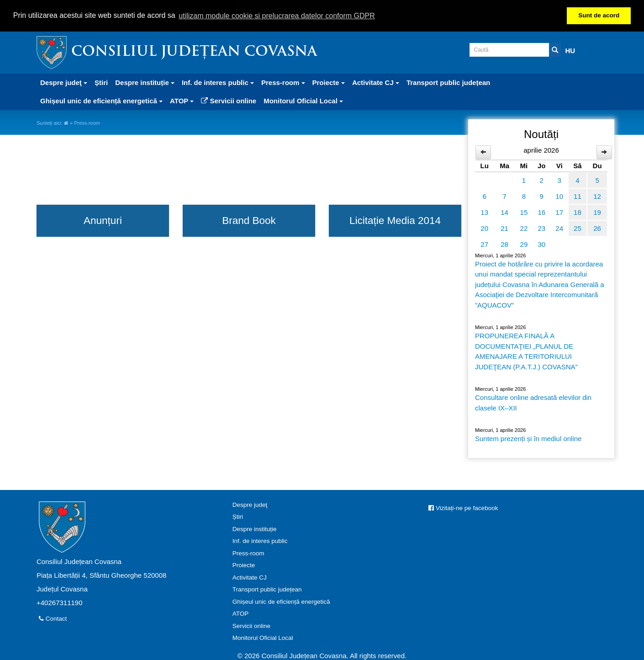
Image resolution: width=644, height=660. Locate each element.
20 (484, 227)
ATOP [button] (182, 100)
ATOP (241, 613)
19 (597, 211)
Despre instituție (255, 528)
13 (484, 211)
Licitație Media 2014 (395, 220)
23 (541, 227)
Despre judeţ (250, 504)
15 (524, 211)
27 (484, 243)
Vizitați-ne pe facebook (463, 507)
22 (524, 227)
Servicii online (229, 100)
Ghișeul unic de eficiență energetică (281, 601)
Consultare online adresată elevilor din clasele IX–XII (533, 402)
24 (559, 227)
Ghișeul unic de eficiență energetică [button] (101, 100)
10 (559, 195)
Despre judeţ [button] (64, 82)
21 (504, 227)
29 (524, 243)
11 (578, 195)
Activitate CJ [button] (376, 82)
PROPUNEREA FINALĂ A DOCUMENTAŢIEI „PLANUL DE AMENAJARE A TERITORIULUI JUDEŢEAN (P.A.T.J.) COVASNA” (526, 351)
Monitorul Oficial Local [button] (303, 100)
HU (570, 50)
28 (504, 243)
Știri (101, 82)
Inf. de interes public (260, 540)
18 (578, 211)
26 (597, 227)
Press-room (248, 552)
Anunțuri (103, 220)
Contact (53, 618)
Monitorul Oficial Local (263, 637)
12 (597, 195)
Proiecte (244, 565)
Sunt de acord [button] (599, 15)
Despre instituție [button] (145, 82)
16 (541, 211)
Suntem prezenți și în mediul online (528, 438)
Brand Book (249, 220)
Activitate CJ (250, 577)
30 (541, 243)
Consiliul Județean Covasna (194, 52)
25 (578, 227)
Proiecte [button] (329, 82)
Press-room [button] (283, 82)
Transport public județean (448, 82)
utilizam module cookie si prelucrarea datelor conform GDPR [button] (277, 16)
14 (504, 211)
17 (559, 211)
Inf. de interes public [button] (218, 82)
